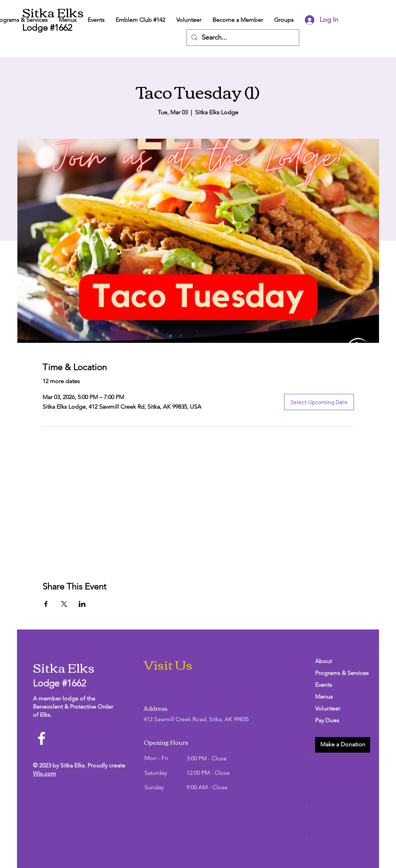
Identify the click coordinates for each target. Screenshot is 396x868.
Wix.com (45, 774)
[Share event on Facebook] (46, 604)
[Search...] (243, 38)
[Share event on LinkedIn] (82, 604)
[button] (343, 745)
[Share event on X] (64, 604)
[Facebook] (42, 738)
